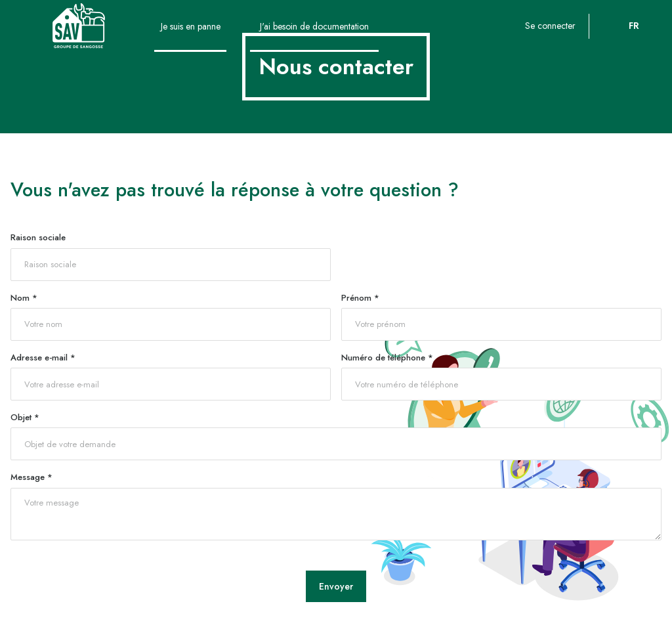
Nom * (24, 298)
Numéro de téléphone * (387, 358)
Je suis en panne (191, 26)
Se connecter (550, 26)
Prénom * (360, 298)
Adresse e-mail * (43, 358)
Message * (31, 477)
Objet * (25, 417)
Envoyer (336, 586)
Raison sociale (38, 237)
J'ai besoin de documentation (314, 26)
